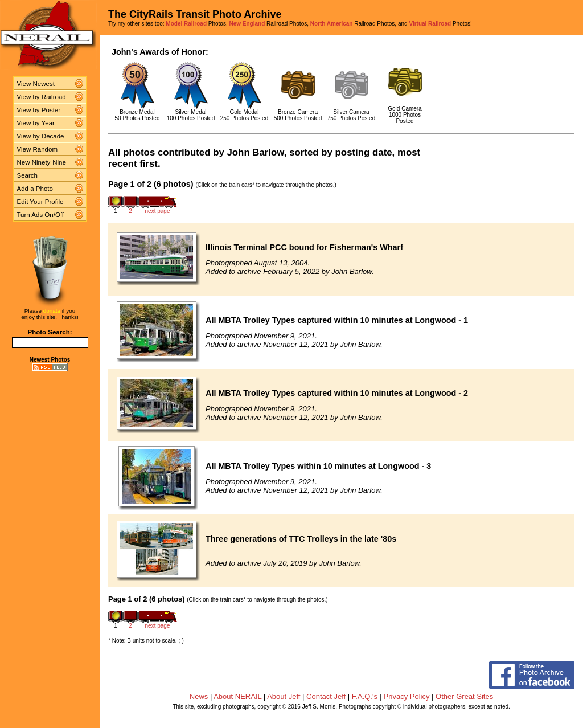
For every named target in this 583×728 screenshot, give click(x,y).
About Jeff (284, 696)
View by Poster (39, 110)
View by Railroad (42, 97)
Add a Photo (35, 189)
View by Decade (41, 136)
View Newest (36, 84)
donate (52, 311)
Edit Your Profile (40, 202)
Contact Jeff (326, 696)
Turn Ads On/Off (41, 215)
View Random (37, 149)
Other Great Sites (464, 696)
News (199, 696)
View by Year (36, 123)
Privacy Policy (407, 696)
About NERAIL (237, 696)
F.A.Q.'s (365, 696)
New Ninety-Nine (42, 162)
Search (28, 175)
